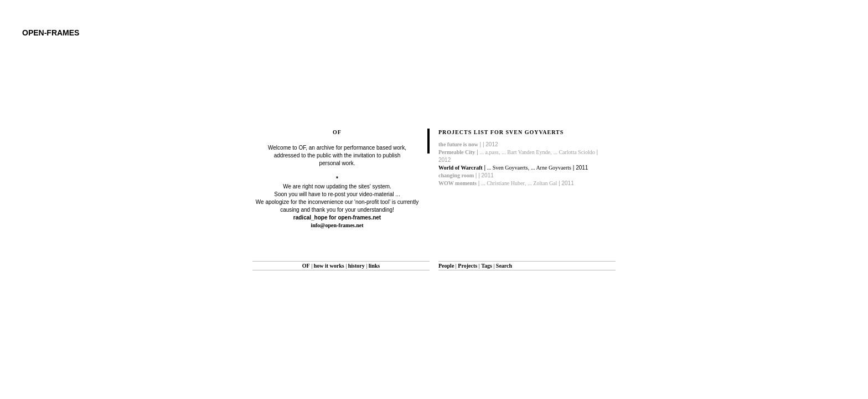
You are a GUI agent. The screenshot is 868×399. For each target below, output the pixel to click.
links (374, 266)
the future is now (458, 144)
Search (504, 266)
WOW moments (458, 183)
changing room (456, 175)
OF (306, 266)
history (356, 266)
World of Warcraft (461, 168)
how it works (329, 266)
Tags (487, 266)
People (446, 266)
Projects (467, 266)
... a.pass (489, 152)
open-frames (51, 33)
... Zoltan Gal (542, 183)
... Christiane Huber (503, 183)
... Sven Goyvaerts (508, 168)
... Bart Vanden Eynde (526, 152)
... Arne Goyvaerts (551, 168)
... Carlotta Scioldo (574, 152)
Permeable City (457, 152)
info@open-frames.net (337, 225)
